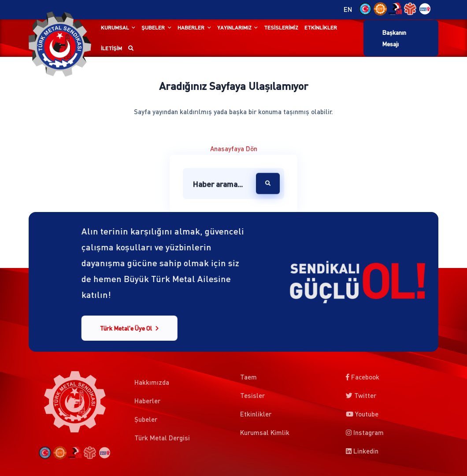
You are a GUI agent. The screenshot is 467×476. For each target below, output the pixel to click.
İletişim (111, 48)
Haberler (191, 28)
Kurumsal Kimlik (265, 431)
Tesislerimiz (281, 28)
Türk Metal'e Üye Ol (129, 328)
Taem (248, 375)
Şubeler (153, 28)
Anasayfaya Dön (234, 149)
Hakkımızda (152, 384)
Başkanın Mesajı (394, 38)
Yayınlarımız (234, 28)
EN (348, 9)
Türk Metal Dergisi (162, 440)
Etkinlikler (321, 28)
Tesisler (252, 394)
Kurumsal (115, 28)
